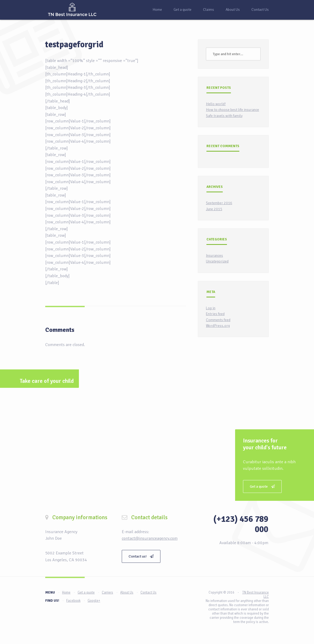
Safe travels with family (224, 116)
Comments (60, 330)
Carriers (107, 593)
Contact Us (260, 10)
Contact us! (141, 556)
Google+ (94, 601)
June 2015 (214, 209)
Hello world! (216, 104)
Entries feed (215, 314)
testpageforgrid (74, 45)
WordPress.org (218, 326)
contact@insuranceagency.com (150, 538)
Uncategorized (217, 261)
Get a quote (183, 10)
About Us (233, 10)
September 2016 (219, 203)
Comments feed (218, 320)
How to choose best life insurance (232, 110)
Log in (211, 308)
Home (157, 10)
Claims (209, 10)
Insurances (214, 256)
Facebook (73, 601)
